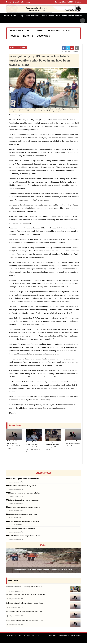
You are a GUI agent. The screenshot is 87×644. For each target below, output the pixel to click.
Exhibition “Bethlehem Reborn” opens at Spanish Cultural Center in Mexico (14, 445)
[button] (12, 558)
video (44, 546)
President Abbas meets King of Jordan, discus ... (25, 536)
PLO (29, 31)
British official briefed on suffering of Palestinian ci (24, 587)
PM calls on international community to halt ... (24, 494)
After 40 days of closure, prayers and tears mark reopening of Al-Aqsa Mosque (53, 446)
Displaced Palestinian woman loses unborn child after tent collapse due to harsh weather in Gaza (33, 447)
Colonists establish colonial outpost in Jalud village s (25, 604)
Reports (28, 36)
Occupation (43, 36)
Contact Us (12, 637)
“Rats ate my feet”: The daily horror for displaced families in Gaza (72, 444)
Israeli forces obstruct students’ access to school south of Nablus (43, 570)
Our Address (24, 637)
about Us (36, 637)
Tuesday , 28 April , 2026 (64, 2)
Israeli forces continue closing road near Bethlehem (25, 621)
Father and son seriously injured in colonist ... (24, 501)
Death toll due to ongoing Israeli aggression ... (24, 508)
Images (29, 2)
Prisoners (54, 31)
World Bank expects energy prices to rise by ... (24, 479)
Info (22, 2)
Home (12, 48)
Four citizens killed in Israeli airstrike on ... (23, 529)
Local (67, 31)
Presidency (17, 31)
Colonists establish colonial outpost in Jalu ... (24, 515)
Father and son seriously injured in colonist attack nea (26, 595)
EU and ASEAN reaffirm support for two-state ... (25, 522)
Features (21, 48)
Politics (15, 36)
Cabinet (39, 31)
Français (9, 2)
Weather (78, 2)
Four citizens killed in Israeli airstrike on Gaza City (24, 613)
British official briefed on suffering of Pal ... (23, 486)
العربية (17, 2)
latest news (43, 473)
